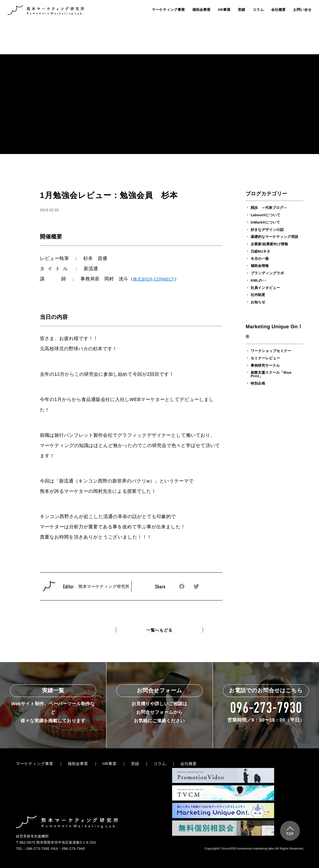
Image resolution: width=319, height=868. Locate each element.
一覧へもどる (160, 630)
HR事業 (224, 10)
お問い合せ (302, 10)
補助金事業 (201, 10)
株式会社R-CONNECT (154, 279)
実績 (242, 10)
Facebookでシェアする (182, 587)
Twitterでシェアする (196, 586)
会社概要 (278, 10)
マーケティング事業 (168, 10)
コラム (258, 10)
